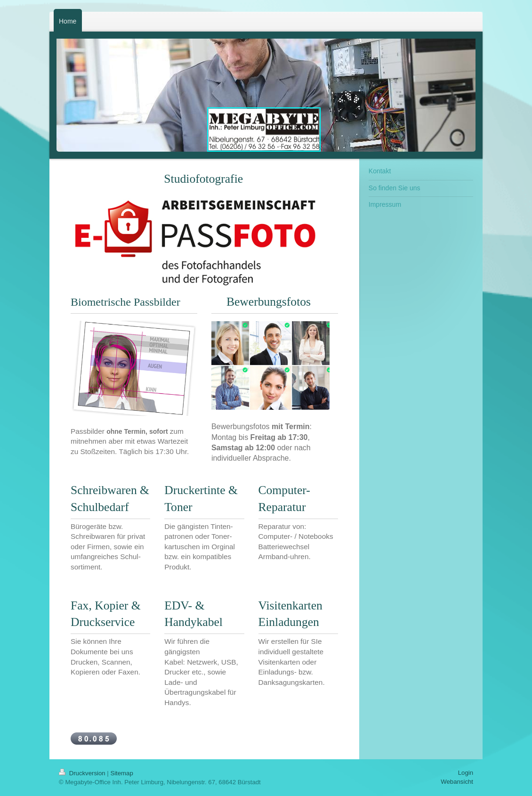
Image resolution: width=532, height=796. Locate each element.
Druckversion (83, 773)
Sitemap (121, 773)
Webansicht (457, 782)
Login (466, 773)
